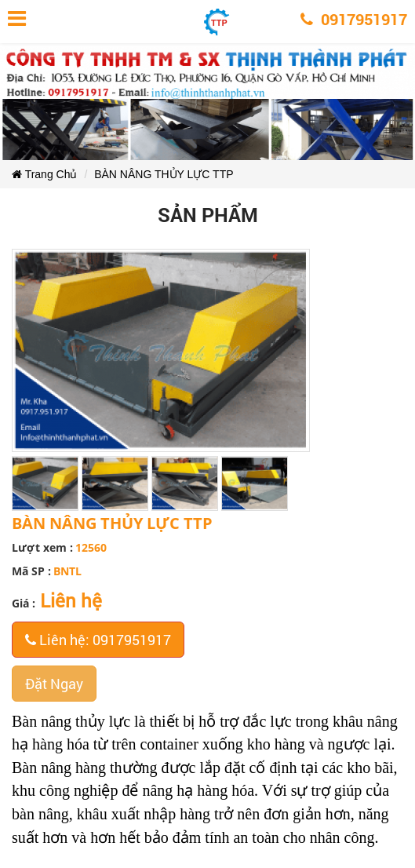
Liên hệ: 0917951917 (98, 640)
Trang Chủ (44, 174)
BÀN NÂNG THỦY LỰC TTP (164, 174)
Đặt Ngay (54, 684)
